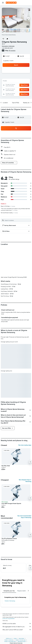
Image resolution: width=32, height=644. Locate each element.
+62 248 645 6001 (7, 48)
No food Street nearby (9, 213)
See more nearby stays (25, 445)
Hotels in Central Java (20, 640)
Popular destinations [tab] (24, 591)
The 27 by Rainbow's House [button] (9, 539)
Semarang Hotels (22, 641)
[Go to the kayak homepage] (11, 3)
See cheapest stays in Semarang (25, 481)
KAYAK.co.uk (9, 638)
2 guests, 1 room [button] (8, 61)
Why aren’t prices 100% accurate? (17, 630)
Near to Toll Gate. (8, 206)
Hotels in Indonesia (9, 640)
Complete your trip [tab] (9, 591)
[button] (3, 3)
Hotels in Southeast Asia (10, 641)
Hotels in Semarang (10, 601)
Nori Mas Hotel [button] (6, 466)
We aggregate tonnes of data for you (17, 627)
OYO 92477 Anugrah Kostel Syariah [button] (11, 503)
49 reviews (12, 50)
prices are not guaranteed (8, 619)
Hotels (15, 638)
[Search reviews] (17, 220)
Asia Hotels (21, 638)
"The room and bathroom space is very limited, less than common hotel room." (15, 209)
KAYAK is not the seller (17, 623)
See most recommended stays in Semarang (24, 517)
